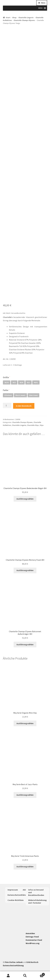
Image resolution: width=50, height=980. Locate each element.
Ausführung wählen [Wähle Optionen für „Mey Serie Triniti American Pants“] (25, 867)
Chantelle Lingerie (26, 17)
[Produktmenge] (7, 406)
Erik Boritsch (32, 962)
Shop (14, 17)
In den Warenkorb (24, 406)
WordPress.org (33, 943)
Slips (42, 425)
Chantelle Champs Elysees (24, 20)
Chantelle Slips (33, 425)
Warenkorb (39, 974)
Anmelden (30, 933)
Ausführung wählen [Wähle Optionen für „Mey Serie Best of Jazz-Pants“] (25, 795)
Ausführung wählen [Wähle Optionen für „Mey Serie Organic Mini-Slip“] (25, 723)
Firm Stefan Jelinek (14, 962)
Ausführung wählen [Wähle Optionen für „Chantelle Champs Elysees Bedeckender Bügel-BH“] (25, 499)
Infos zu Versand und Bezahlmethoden (36, 892)
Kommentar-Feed (34, 940)
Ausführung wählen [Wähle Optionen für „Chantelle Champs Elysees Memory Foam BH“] (25, 570)
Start (8, 17)
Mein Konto (8, 976)
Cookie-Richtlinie (16, 900)
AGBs (25, 890)
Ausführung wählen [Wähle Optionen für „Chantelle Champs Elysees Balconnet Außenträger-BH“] (25, 644)
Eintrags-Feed (32, 937)
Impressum (13, 890)
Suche (25, 976)
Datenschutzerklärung (18, 895)
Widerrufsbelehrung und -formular (37, 901)
